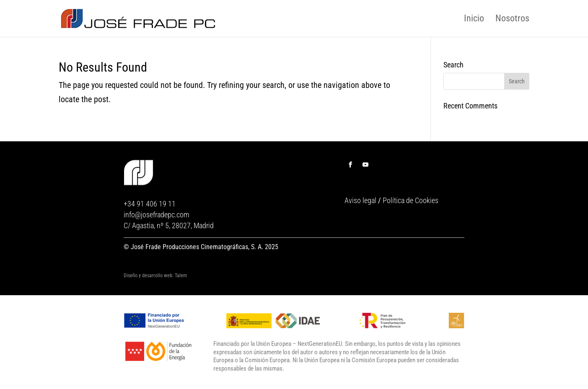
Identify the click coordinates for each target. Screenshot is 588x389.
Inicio (474, 19)
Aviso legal (360, 200)
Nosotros (512, 19)
